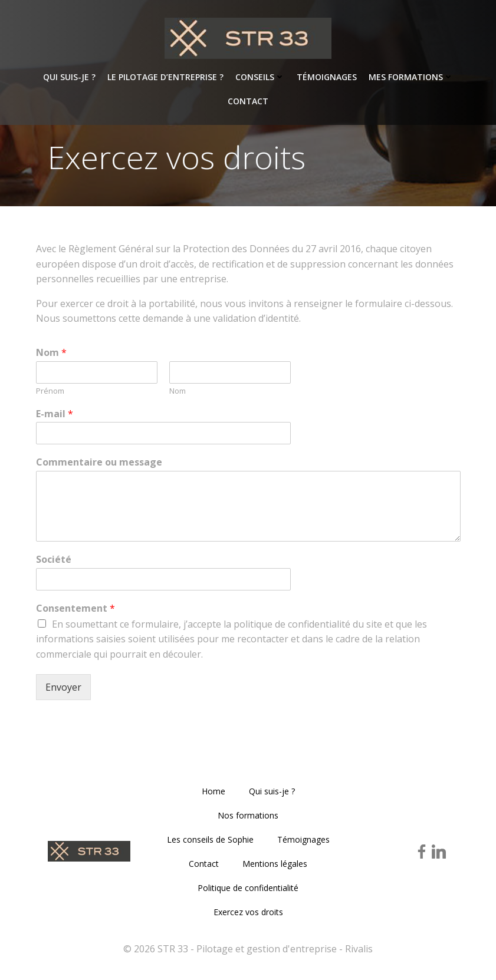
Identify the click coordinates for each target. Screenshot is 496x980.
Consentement (75, 608)
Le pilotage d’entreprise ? (165, 77)
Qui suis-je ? (69, 77)
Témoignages (327, 77)
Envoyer (63, 687)
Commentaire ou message (99, 462)
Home (213, 791)
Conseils (260, 77)
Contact (248, 101)
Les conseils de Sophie (210, 839)
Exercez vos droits (248, 912)
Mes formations (411, 77)
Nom (51, 353)
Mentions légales (275, 864)
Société (54, 560)
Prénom (50, 391)
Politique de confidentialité (248, 888)
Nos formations (248, 815)
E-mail (55, 414)
